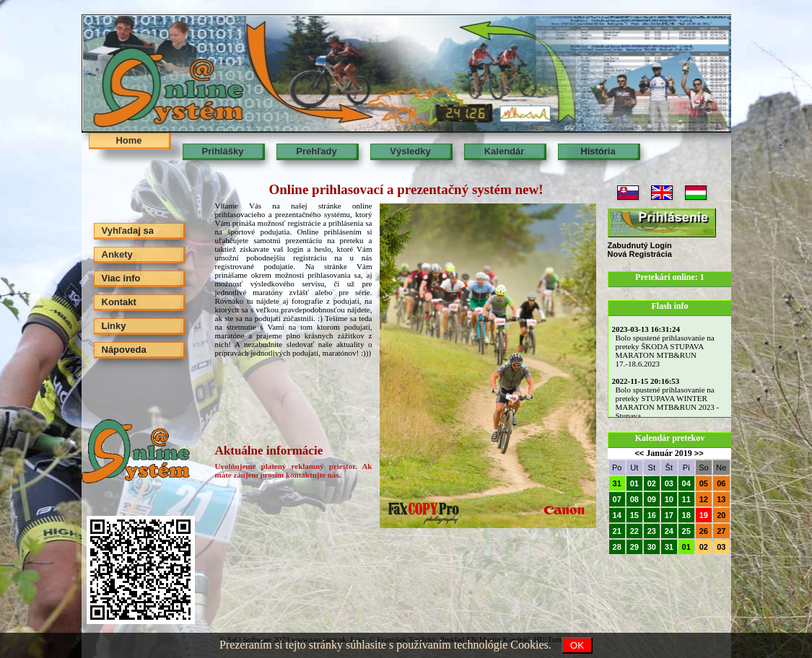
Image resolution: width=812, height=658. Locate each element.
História (598, 151)
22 (634, 531)
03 (669, 483)
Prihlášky (223, 151)
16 (652, 515)
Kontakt (119, 302)
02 (652, 483)
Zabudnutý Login (640, 245)
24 (669, 531)
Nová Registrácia (640, 254)
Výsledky (410, 151)
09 (652, 499)
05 (704, 483)
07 (617, 499)
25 (686, 531)
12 (704, 499)
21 (617, 531)
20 (721, 515)
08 (634, 499)
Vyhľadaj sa (128, 231)
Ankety (117, 254)
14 (617, 515)
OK (577, 645)
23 (652, 531)
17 (669, 515)
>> (699, 453)
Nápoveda (124, 350)
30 (652, 547)
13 (721, 499)
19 (704, 515)
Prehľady (316, 151)
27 (721, 531)
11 (686, 499)
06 (721, 483)
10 (669, 499)
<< (639, 453)
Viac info (121, 278)
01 (634, 483)
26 (704, 531)
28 (617, 547)
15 (634, 515)
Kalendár (505, 151)
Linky (114, 326)
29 (634, 547)
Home (128, 140)
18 (686, 515)
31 (617, 483)
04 (686, 483)
